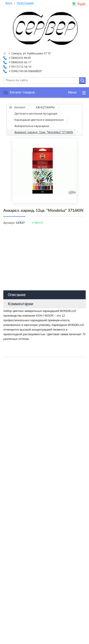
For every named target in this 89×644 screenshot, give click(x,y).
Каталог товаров (22, 92)
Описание (17, 295)
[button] (75, 92)
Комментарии (20, 304)
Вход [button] (9, 3)
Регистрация (25, 3)
